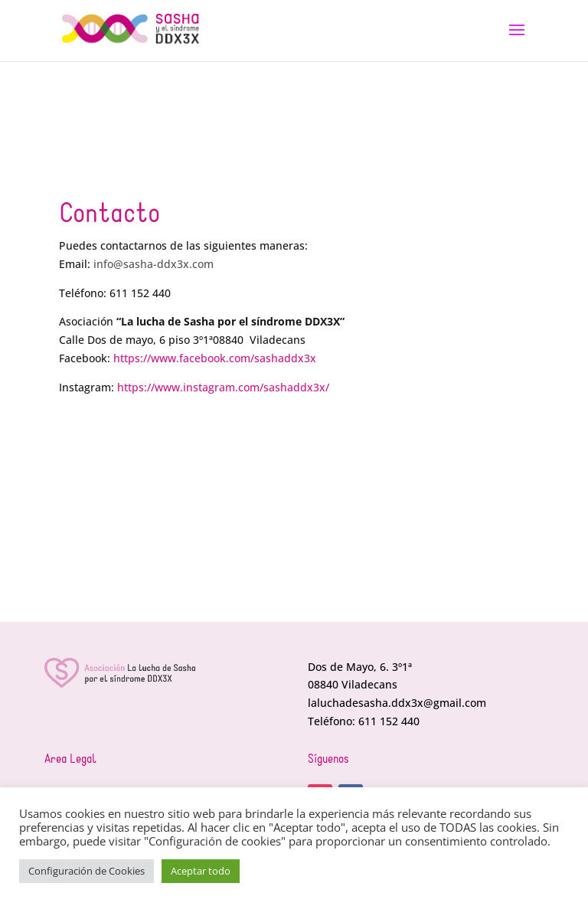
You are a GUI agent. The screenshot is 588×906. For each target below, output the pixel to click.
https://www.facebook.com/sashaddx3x (215, 358)
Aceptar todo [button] (201, 871)
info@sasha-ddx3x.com (154, 264)
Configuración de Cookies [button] (87, 871)
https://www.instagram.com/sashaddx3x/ (223, 387)
